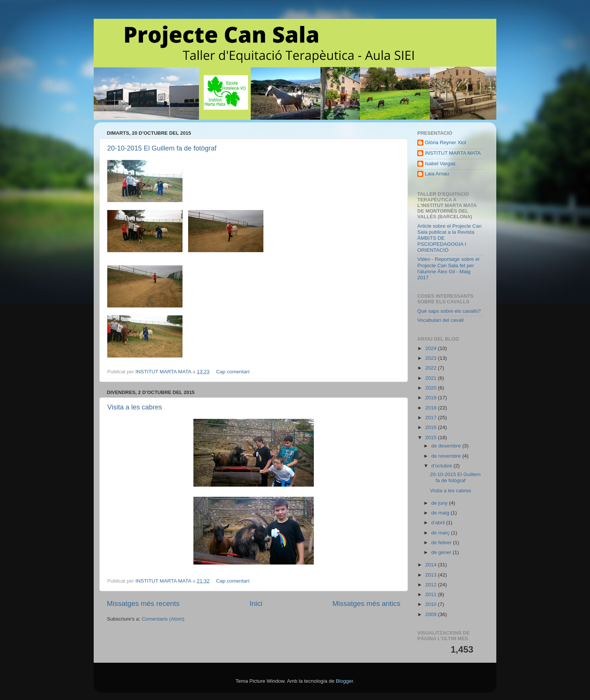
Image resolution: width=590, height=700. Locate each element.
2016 (432, 427)
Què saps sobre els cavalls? (449, 311)
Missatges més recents (143, 603)
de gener (442, 552)
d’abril (439, 523)
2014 (432, 565)
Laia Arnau (437, 174)
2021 (432, 378)
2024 (432, 348)
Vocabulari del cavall (440, 320)
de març (441, 533)
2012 (432, 585)
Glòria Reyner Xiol (446, 142)
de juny (440, 503)
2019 (432, 398)
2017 (432, 418)
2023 (432, 358)
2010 (432, 604)
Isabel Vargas (440, 164)
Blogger (344, 681)
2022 (432, 368)
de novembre (447, 456)
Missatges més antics (366, 603)
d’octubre (442, 466)
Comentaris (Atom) (163, 619)
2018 (432, 408)
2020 (432, 388)
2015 (432, 437)
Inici (256, 603)
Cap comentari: (234, 372)
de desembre (447, 446)
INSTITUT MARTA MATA (453, 153)
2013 (432, 575)
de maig (441, 513)
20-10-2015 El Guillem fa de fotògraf (162, 148)
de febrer (442, 542)
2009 (432, 614)
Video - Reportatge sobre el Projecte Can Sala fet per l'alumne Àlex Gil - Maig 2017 (448, 268)
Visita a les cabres (135, 407)
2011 (432, 594)
